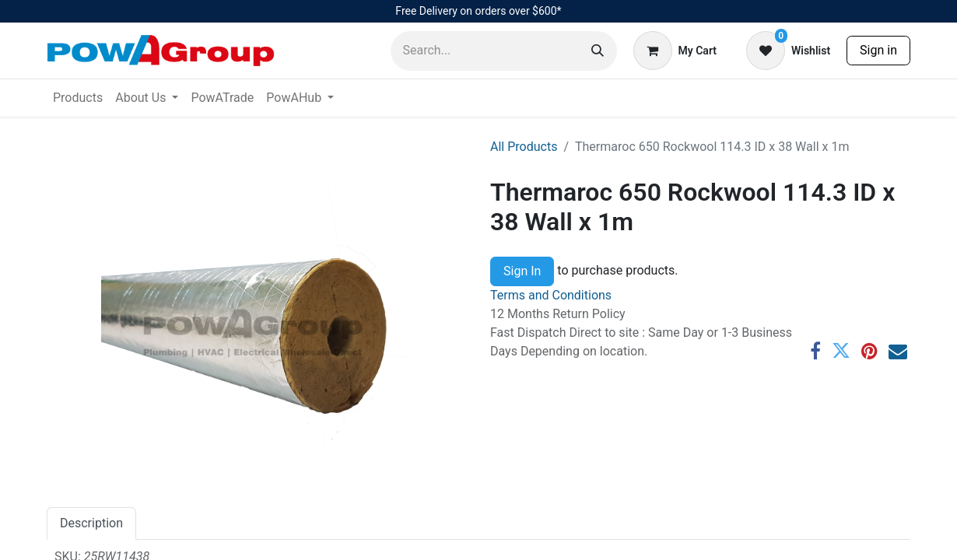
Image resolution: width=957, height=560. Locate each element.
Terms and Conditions (551, 295)
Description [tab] (91, 523)
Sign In (522, 271)
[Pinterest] (869, 351)
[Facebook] (815, 351)
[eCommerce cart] (675, 51)
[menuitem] (78, 98)
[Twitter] (841, 351)
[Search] (598, 51)
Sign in (878, 50)
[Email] (898, 351)
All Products (524, 147)
